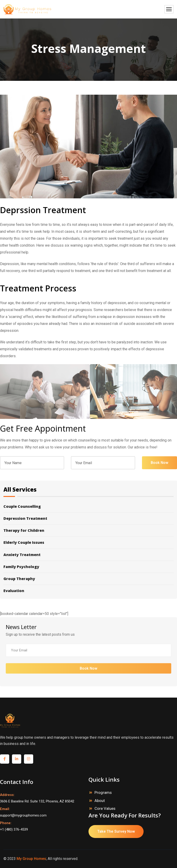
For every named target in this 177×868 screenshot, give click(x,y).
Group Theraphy (87, 579)
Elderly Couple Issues (87, 543)
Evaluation (87, 589)
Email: (5, 809)
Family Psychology (87, 567)
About (100, 801)
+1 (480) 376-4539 (14, 829)
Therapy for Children (87, 531)
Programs (103, 792)
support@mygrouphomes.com (23, 815)
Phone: (6, 823)
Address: (7, 795)
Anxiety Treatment (87, 555)
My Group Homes (31, 859)
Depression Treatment (87, 519)
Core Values (105, 808)
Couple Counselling (87, 508)
